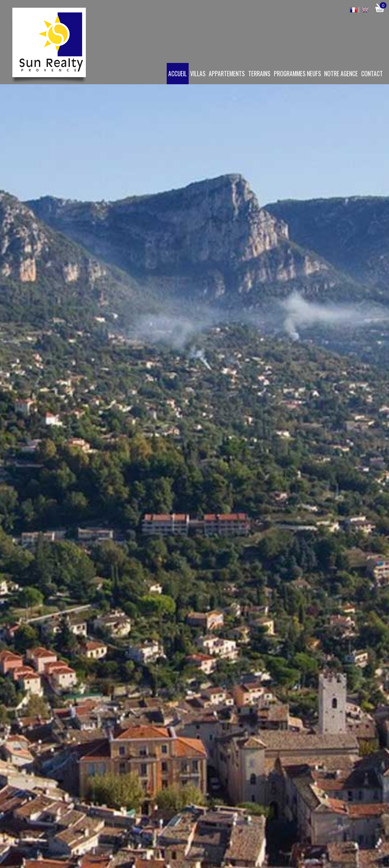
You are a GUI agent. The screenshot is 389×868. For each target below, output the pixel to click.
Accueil (178, 74)
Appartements (227, 74)
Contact (372, 74)
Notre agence (341, 74)
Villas (198, 74)
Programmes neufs (297, 74)
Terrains (259, 74)
